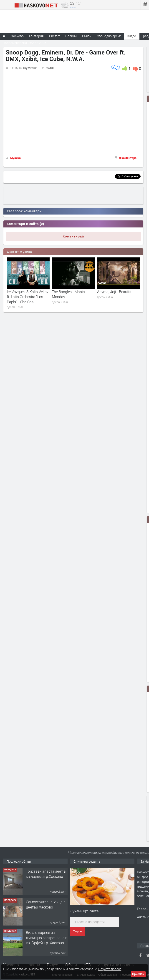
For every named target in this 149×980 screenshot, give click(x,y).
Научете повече (110, 969)
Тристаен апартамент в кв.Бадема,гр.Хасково (46, 874)
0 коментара (128, 158)
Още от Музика (19, 252)
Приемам (138, 974)
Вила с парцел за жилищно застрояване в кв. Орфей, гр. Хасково (47, 938)
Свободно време (109, 36)
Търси (77, 931)
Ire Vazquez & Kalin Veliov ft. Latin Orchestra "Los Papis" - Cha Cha (28, 297)
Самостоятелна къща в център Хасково (46, 904)
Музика (15, 158)
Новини (71, 36)
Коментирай (73, 236)
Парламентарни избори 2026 (24, 43)
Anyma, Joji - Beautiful (115, 292)
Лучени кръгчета (84, 911)
